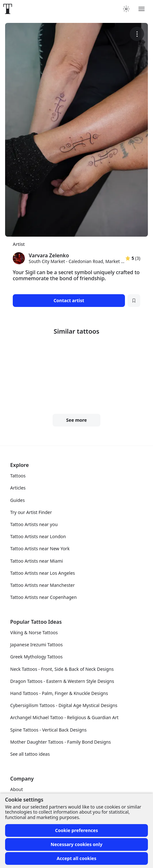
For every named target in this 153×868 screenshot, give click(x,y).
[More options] (137, 34)
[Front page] (8, 9)
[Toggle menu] (142, 9)
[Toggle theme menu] (126, 9)
